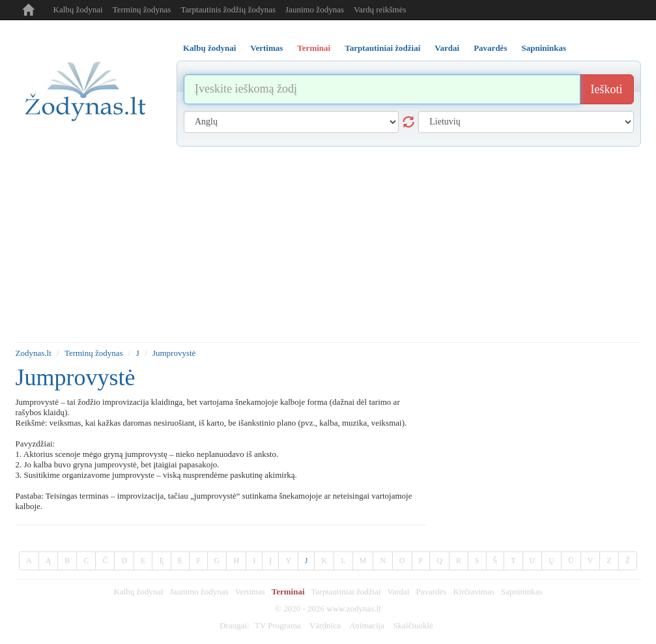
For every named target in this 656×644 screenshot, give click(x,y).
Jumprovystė (174, 353)
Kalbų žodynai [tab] (209, 48)
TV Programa (278, 625)
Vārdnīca (325, 625)
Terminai (288, 592)
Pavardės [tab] (490, 48)
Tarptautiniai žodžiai (346, 592)
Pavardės (432, 592)
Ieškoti (607, 89)
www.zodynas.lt (354, 608)
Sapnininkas (522, 592)
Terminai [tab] (314, 48)
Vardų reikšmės (380, 9)
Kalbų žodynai (78, 9)
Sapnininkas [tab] (544, 48)
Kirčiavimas (474, 592)
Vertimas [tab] (266, 48)
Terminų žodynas (142, 9)
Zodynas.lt (34, 353)
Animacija (367, 625)
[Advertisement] (328, 244)
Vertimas (250, 592)
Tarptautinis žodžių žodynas (228, 9)
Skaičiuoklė (413, 625)
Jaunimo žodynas (315, 9)
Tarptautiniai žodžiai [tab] (382, 48)
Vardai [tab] (447, 48)
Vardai (399, 592)
